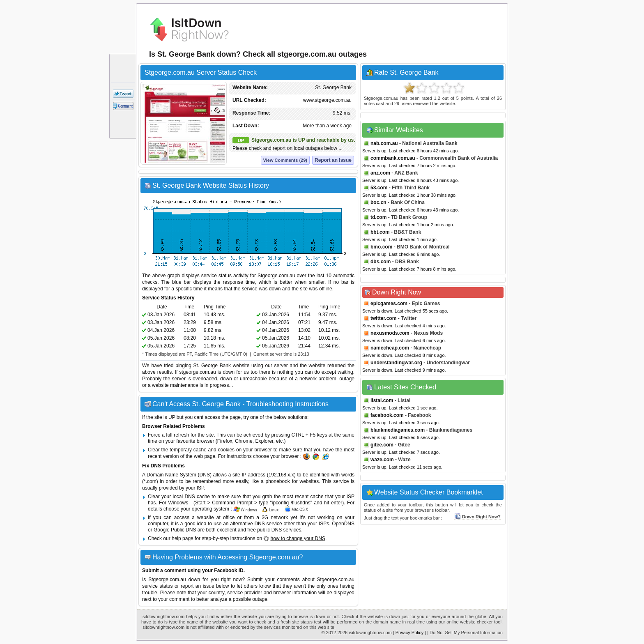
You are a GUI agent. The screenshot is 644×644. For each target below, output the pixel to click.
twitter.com (383, 318)
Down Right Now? (477, 517)
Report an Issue (333, 160)
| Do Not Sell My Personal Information (465, 632)
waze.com (382, 460)
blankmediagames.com (398, 430)
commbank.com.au (393, 158)
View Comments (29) (285, 160)
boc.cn (378, 202)
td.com (378, 217)
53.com (379, 188)
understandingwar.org (396, 363)
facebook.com (387, 415)
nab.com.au (384, 143)
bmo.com (381, 247)
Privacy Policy (409, 632)
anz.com (380, 173)
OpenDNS (343, 524)
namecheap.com (390, 348)
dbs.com (381, 262)
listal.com (382, 400)
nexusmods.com (390, 333)
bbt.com (380, 232)
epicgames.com (389, 304)
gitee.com (382, 445)
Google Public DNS (175, 530)
